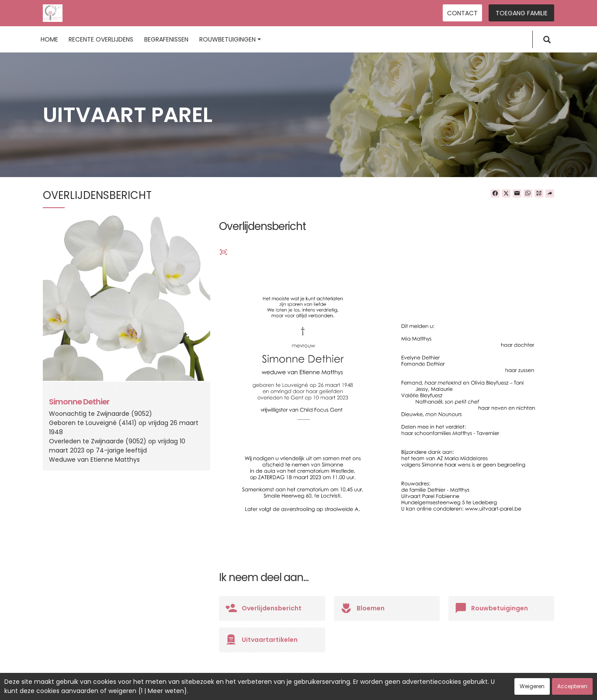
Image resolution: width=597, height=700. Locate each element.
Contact (462, 13)
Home (49, 39)
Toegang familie (522, 13)
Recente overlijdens (101, 39)
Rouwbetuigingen (230, 39)
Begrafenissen (166, 39)
